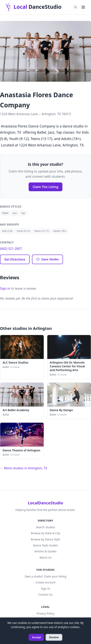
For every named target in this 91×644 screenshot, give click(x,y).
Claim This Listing (45, 187)
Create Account (45, 582)
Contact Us (45, 594)
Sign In (45, 589)
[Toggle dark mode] (76, 7)
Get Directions (15, 259)
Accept (36, 637)
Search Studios (46, 527)
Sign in (5, 288)
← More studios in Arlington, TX (24, 468)
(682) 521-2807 (11, 249)
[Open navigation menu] (83, 7)
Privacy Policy (45, 613)
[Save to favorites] (47, 259)
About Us (45, 557)
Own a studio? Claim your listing (46, 576)
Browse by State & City (46, 533)
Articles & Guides (45, 551)
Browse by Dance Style (45, 539)
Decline (54, 637)
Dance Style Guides (45, 545)
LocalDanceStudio (45, 503)
